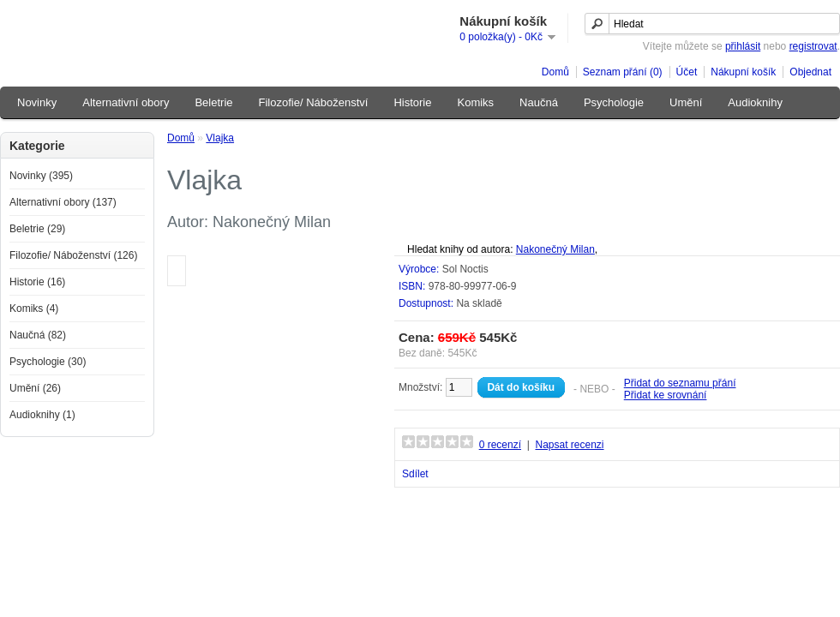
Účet (687, 72)
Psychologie (614, 102)
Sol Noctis (465, 269)
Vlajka (220, 138)
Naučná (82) (38, 335)
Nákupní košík (743, 72)
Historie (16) (37, 282)
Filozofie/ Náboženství (314, 102)
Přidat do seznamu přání (680, 383)
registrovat (813, 46)
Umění (686, 102)
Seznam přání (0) (623, 72)
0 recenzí (500, 445)
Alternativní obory (126, 102)
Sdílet (415, 474)
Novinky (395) (41, 176)
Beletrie (213, 102)
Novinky (37, 102)
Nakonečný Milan (555, 249)
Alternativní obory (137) (63, 202)
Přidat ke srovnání (666, 395)
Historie (412, 102)
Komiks (475, 102)
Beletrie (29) (37, 229)
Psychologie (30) (48, 362)
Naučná (539, 102)
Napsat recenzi (569, 445)
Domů (555, 72)
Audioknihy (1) (42, 415)
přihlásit (743, 46)
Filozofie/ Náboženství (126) (73, 255)
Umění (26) (35, 388)
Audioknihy (755, 102)
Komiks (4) (34, 308)
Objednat (810, 72)
